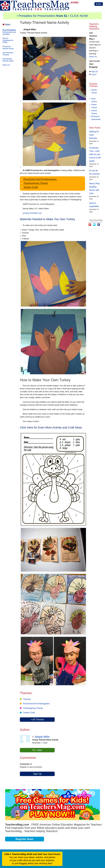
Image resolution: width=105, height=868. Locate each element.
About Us (6, 65)
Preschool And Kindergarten (40, 179)
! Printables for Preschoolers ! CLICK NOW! (53, 16)
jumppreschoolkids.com (32, 213)
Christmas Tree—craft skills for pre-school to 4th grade (95, 154)
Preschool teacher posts (8, 48)
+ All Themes (37, 720)
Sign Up (37, 774)
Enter (99, 4)
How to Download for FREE (8, 40)
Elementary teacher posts (8, 60)
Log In (94, 74)
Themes (27, 699)
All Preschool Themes (8, 54)
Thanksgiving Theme (36, 183)
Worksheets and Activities (9, 32)
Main (8, 24)
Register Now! (25, 839)
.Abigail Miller (42, 737)
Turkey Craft (31, 187)
